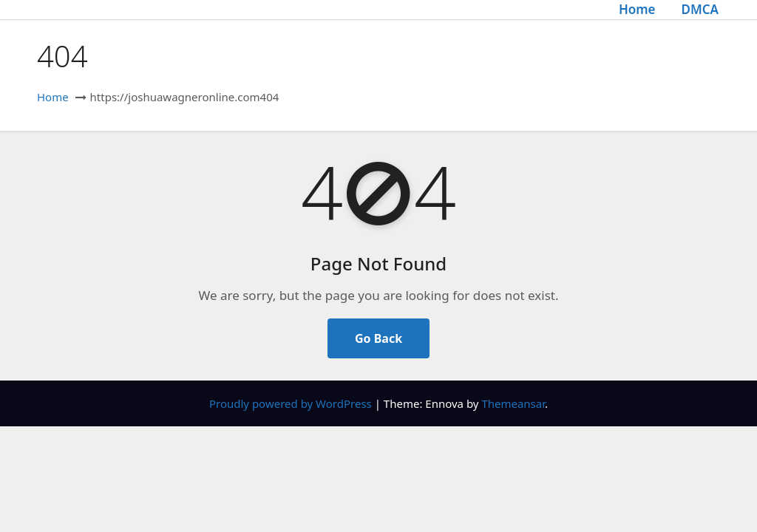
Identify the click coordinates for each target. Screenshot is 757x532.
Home (637, 9)
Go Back (378, 338)
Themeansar (513, 403)
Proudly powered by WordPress (292, 403)
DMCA (700, 9)
